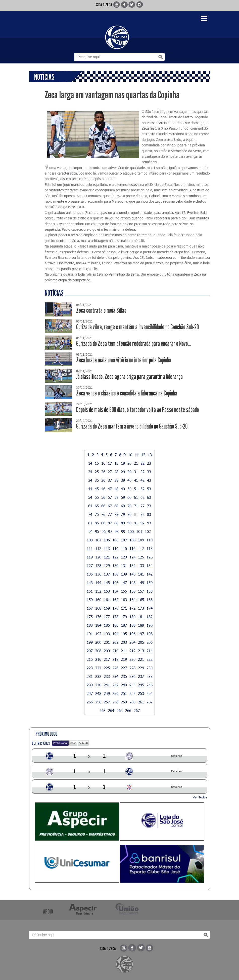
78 (116, 514)
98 (117, 531)
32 (142, 472)
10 (130, 455)
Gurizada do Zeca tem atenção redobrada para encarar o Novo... (133, 344)
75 (97, 514)
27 (110, 472)
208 (98, 651)
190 (150, 625)
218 (115, 659)
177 (107, 617)
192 (98, 634)
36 (103, 480)
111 (90, 548)
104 (98, 540)
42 (142, 480)
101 (139, 531)
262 (150, 702)
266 (128, 710)
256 (98, 702)
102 (148, 531)
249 (107, 693)
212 (132, 651)
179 (124, 617)
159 (90, 600)
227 (124, 668)
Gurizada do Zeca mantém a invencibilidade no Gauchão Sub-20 (132, 426)
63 (149, 497)
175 (90, 617)
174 (150, 608)
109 (141, 540)
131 (124, 565)
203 (124, 642)
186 (115, 625)
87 (110, 523)
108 (132, 540)
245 (141, 685)
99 (123, 531)
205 (141, 642)
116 (132, 548)
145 (107, 583)
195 (124, 634)
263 (103, 710)
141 (141, 574)
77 (110, 514)
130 (115, 565)
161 (107, 600)
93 (149, 523)
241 (107, 685)
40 (129, 480)
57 (110, 497)
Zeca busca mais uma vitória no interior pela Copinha (124, 360)
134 (150, 565)
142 (150, 574)
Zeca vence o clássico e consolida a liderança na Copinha (127, 393)
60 (129, 497)
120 (98, 557)
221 (141, 659)
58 (116, 497)
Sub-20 (83, 743)
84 (90, 523)
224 (98, 668)
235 (124, 676)
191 (90, 634)
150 (150, 583)
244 (132, 685)
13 (150, 455)
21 (136, 463)
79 (123, 514)
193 (107, 634)
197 (141, 634)
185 (107, 625)
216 (98, 659)
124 (132, 557)
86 (103, 523)
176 (98, 617)
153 (107, 591)
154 (115, 591)
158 (150, 591)
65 (97, 506)
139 (124, 574)
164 (132, 600)
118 (150, 548)
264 (111, 710)
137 (107, 574)
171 (124, 608)
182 (150, 617)
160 (98, 600)
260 (132, 702)
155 (124, 591)
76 (103, 514)
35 (97, 480)
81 (136, 514)
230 (150, 668)
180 (132, 617)
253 (141, 693)
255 (90, 702)
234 (115, 676)
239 (90, 685)
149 (141, 583)
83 (149, 514)
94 (90, 531)
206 (150, 642)
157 (141, 591)
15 (97, 463)
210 (115, 651)
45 (97, 489)
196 (132, 634)
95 (97, 531)
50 (129, 489)
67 (110, 506)
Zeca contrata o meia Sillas (101, 311)
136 (98, 574)
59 (123, 497)
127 (90, 565)
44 (90, 489)
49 (123, 489)
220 (132, 659)
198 (150, 634)
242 (115, 685)
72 (142, 506)
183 (90, 625)
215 (90, 659)
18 (116, 463)
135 (90, 574)
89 (123, 523)
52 (142, 489)
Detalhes (177, 756)
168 (98, 608)
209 (107, 651)
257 (107, 702)
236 (132, 676)
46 (103, 489)
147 (124, 583)
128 (98, 565)
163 (124, 600)
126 (150, 557)
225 (107, 668)
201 (107, 642)
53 (149, 489)
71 (136, 506)
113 (107, 548)
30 (129, 472)
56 (103, 497)
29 (123, 472)
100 (131, 531)
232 (98, 676)
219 (124, 659)
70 (129, 506)
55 (97, 497)
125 (141, 557)
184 (98, 625)
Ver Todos (200, 797)
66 (103, 506)
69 (123, 506)
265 (120, 710)
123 (124, 557)
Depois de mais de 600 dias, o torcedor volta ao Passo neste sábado (137, 410)
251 (124, 693)
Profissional (60, 743)
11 (137, 455)
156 (132, 591)
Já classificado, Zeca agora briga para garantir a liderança (129, 377)
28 (116, 472)
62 (142, 497)
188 (132, 625)
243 (124, 685)
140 (132, 574)
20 (129, 463)
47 (110, 489)
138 (115, 574)
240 (98, 685)
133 (141, 565)
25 (97, 472)
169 (107, 608)
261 (141, 702)
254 (150, 693)
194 (115, 634)
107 (124, 540)
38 (116, 480)
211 (124, 651)
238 (150, 676)
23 (149, 463)
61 (136, 497)
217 (107, 659)
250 (115, 693)
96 (104, 531)
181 (141, 617)
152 (98, 591)
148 (132, 583)
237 (141, 676)
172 (132, 608)
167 (90, 608)
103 (90, 540)
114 (115, 548)
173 (141, 608)
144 (98, 583)
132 (132, 565)
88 (116, 523)
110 (150, 540)
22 (142, 463)
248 (98, 693)
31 (136, 472)
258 (115, 702)
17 (110, 463)
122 (115, 557)
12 (143, 455)
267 (137, 710)
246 (150, 685)
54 (90, 497)
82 (142, 514)
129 (107, 565)
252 (132, 693)
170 (115, 608)
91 (136, 523)
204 (132, 642)
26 (103, 472)
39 (123, 480)
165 (141, 600)
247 (90, 693)
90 (129, 523)
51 (136, 489)
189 (141, 625)
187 (124, 625)
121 (107, 557)
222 (150, 659)
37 (110, 480)
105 (107, 540)
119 (90, 557)
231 (90, 676)
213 (141, 651)
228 (132, 668)
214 (150, 651)
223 (90, 668)
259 (124, 702)
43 (149, 480)
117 (141, 548)
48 (116, 489)
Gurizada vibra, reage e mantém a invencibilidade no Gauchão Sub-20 (137, 327)
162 (115, 600)
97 (110, 531)
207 (90, 651)
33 (149, 472)
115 (124, 548)
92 (142, 523)
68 (116, 506)
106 (115, 540)
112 (98, 548)
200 (98, 642)
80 (129, 514)
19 (123, 463)
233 (107, 676)
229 (141, 668)
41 (136, 480)
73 (149, 506)
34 (90, 480)
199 (90, 642)
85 (97, 523)
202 (115, 642)
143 (90, 583)
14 (90, 463)
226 (115, 668)
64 (90, 506)
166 (150, 600)
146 (115, 583)
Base (73, 743)
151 (90, 591)
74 (90, 514)
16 (103, 463)
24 (90, 472)
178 (115, 617)
